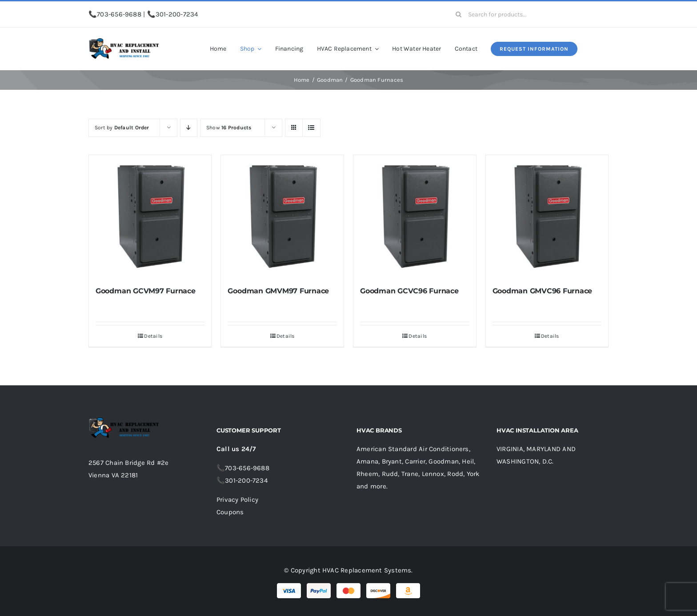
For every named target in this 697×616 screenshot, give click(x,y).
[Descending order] (189, 128)
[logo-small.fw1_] (124, 41)
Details (153, 336)
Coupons (230, 512)
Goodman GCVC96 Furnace (409, 291)
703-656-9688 (119, 14)
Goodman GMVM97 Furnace (278, 291)
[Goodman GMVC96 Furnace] (547, 216)
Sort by (122, 128)
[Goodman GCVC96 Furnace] (415, 216)
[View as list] (311, 128)
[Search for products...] (529, 14)
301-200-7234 (177, 14)
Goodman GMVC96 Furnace (543, 291)
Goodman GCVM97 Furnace (146, 291)
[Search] (458, 14)
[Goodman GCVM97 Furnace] (150, 216)
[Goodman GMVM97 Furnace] (282, 216)
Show (229, 128)
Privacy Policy (237, 500)
